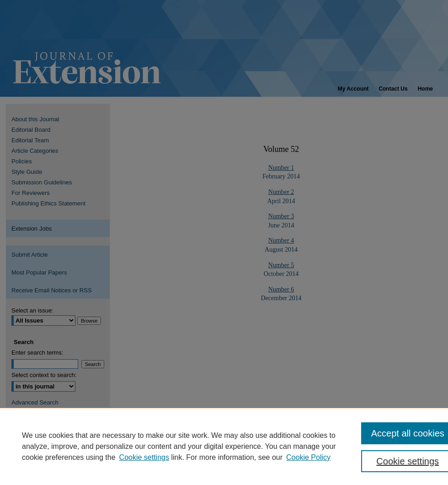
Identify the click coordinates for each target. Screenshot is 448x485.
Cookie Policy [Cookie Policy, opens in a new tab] (308, 457)
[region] (224, 446)
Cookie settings (144, 457)
